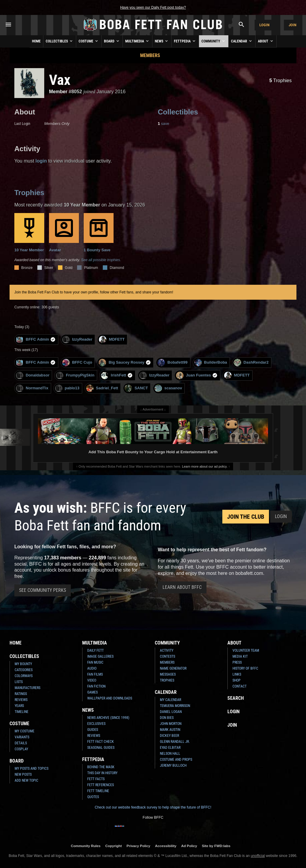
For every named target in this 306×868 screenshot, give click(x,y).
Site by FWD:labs (216, 846)
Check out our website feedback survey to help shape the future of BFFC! (153, 807)
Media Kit (240, 656)
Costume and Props (176, 760)
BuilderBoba (211, 363)
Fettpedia (185, 41)
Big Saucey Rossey (125, 363)
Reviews (21, 700)
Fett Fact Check (101, 742)
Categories (24, 670)
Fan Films (95, 674)
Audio (92, 668)
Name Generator (173, 668)
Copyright (113, 846)
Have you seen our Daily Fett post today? (153, 7)
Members (150, 55)
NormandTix (32, 388)
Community (214, 41)
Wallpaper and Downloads (110, 698)
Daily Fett (95, 650)
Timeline (22, 712)
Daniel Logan (171, 712)
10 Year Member (29, 233)
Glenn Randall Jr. (175, 742)
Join (293, 25)
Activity (167, 650)
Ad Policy (189, 846)
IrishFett (117, 375)
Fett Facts (96, 779)
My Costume (25, 731)
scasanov (168, 388)
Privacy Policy (139, 846)
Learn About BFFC (182, 587)
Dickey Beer (169, 736)
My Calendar (170, 700)
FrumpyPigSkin (75, 375)
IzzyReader (77, 340)
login (41, 161)
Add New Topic (26, 780)
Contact (240, 686)
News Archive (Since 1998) (108, 718)
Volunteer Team (246, 650)
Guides (93, 730)
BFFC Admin (36, 340)
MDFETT (112, 340)
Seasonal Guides (101, 748)
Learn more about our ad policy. (205, 466)
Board (112, 41)
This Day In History (102, 773)
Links (237, 674)
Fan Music (95, 662)
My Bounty (23, 664)
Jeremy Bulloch (173, 766)
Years (19, 706)
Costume (89, 41)
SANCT (136, 388)
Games (92, 692)
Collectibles (60, 41)
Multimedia (137, 41)
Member (58, 92)
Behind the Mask (101, 767)
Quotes (93, 797)
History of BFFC (245, 668)
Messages (168, 674)
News (162, 41)
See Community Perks (43, 590)
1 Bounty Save (99, 233)
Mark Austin (170, 730)
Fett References (101, 785)
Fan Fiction (96, 686)
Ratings (21, 694)
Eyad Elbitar (170, 748)
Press (237, 662)
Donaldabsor (33, 375)
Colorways (24, 676)
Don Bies (167, 718)
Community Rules (86, 846)
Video (92, 680)
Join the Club (246, 517)
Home (36, 41)
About (266, 41)
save (163, 124)
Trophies (280, 81)
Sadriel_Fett (102, 388)
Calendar (242, 41)
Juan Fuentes (197, 375)
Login (264, 25)
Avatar (64, 233)
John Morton (171, 724)
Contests (167, 656)
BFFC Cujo (77, 363)
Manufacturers (27, 688)
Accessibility (166, 846)
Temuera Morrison (175, 706)
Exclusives (96, 724)
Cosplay (21, 749)
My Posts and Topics (32, 769)
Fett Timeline (98, 791)
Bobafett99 (172, 363)
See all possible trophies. (101, 260)
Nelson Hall (170, 754)
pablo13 (67, 388)
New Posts (23, 774)
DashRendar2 (251, 363)
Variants (22, 737)
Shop (237, 680)
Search (236, 698)
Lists (19, 682)
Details (21, 743)
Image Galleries (100, 656)
